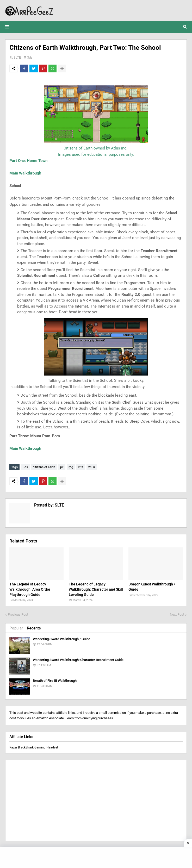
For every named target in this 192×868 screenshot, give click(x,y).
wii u (92, 467)
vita (81, 467)
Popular (16, 627)
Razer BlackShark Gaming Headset (34, 746)
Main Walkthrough (25, 173)
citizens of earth (44, 467)
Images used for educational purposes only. (96, 154)
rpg (71, 467)
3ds (30, 57)
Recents (34, 627)
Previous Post (18, 613)
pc (62, 467)
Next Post (177, 613)
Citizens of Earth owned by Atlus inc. (96, 148)
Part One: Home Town (28, 161)
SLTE (17, 57)
